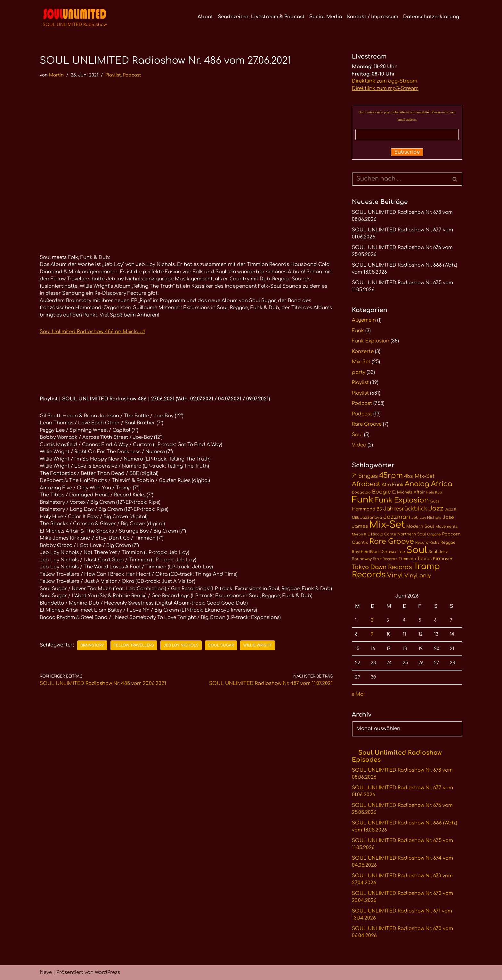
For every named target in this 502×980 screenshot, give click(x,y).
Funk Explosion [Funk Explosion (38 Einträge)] (402, 500)
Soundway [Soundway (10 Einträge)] (362, 559)
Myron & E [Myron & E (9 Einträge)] (361, 534)
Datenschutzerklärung (431, 17)
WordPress (107, 972)
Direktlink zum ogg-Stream (385, 81)
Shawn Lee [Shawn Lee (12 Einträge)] (393, 552)
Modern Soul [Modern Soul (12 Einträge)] (420, 526)
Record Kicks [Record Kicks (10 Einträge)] (427, 543)
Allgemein (364, 320)
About (205, 17)
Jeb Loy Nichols (181, 645)
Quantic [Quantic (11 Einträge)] (360, 542)
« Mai (358, 694)
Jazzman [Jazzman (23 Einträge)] (397, 517)
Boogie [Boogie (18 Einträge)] (381, 492)
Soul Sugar (221, 645)
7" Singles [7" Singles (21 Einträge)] (365, 476)
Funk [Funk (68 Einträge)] (363, 500)
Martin (56, 75)
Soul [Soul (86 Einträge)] (417, 550)
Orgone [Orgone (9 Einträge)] (434, 534)
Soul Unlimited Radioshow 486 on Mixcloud (92, 332)
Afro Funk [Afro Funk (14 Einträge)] (393, 485)
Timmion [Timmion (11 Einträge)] (407, 559)
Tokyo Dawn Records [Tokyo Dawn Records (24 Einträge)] (382, 567)
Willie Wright (258, 645)
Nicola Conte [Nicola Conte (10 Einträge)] (384, 534)
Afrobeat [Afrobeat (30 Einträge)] (366, 484)
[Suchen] (400, 179)
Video (359, 445)
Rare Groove (367, 424)
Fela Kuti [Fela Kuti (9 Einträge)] (434, 492)
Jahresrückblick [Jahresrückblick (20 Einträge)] (405, 509)
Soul (357, 435)
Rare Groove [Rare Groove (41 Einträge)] (392, 542)
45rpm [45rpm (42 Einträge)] (391, 475)
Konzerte (363, 352)
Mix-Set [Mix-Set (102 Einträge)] (387, 525)
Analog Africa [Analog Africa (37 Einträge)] (428, 484)
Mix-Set (361, 362)
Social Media (326, 17)
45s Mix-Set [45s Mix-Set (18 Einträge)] (419, 476)
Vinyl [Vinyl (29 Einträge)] (395, 575)
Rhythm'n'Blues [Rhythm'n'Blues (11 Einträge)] (366, 552)
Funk (358, 331)
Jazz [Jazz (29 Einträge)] (436, 509)
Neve (46, 972)
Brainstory (92, 645)
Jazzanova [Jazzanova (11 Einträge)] (371, 518)
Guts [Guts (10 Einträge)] (435, 501)
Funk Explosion (371, 341)
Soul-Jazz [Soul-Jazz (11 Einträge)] (438, 552)
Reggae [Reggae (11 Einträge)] (448, 542)
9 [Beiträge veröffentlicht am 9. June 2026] (372, 634)
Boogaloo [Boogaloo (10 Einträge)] (361, 492)
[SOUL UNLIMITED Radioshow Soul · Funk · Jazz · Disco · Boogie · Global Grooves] (75, 17)
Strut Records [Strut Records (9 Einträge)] (385, 559)
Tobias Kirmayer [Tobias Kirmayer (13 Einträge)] (435, 559)
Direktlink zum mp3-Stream (385, 88)
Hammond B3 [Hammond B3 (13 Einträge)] (367, 509)
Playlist (113, 75)
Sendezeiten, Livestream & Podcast (261, 17)
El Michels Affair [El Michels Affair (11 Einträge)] (409, 492)
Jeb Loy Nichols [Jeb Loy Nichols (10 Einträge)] (426, 518)
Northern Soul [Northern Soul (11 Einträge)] (412, 534)
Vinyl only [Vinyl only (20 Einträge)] (418, 576)
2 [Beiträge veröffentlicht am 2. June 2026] (372, 620)
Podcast (132, 75)
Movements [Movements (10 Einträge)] (446, 527)
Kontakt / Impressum (373, 17)
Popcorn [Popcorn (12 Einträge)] (451, 534)
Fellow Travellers (134, 645)
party (359, 372)
